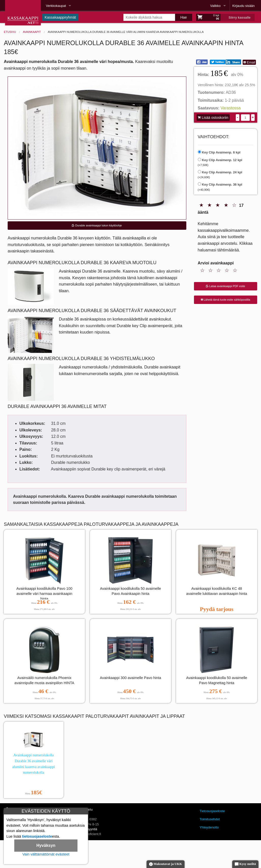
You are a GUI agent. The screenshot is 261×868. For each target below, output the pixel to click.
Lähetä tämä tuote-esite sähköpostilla (225, 300)
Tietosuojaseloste (212, 811)
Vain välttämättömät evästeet (46, 854)
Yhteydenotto (209, 827)
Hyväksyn (46, 845)
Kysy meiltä (245, 864)
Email (249, 62)
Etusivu (10, 32)
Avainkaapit (32, 32)
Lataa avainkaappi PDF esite (226, 286)
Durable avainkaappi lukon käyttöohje (97, 225)
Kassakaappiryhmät (60, 17)
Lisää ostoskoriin (213, 118)
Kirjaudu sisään (244, 6)
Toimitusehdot (210, 819)
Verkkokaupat (56, 6)
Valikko (216, 6)
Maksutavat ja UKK (166, 864)
